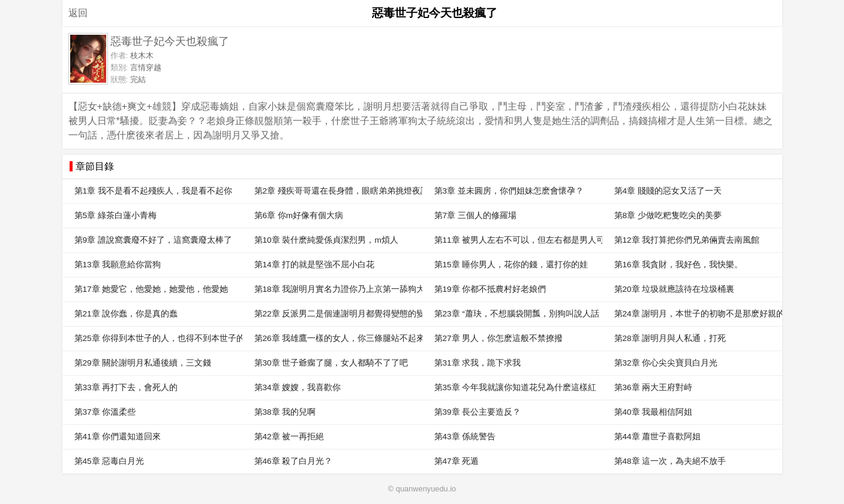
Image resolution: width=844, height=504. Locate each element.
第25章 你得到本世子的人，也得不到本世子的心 (158, 338)
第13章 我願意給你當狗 (118, 265)
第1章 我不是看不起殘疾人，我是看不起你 (153, 191)
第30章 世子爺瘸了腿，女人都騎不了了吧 (331, 363)
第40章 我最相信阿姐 (654, 412)
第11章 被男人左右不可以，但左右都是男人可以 (518, 240)
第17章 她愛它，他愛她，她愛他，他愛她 (151, 289)
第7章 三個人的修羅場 (475, 215)
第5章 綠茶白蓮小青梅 (115, 215)
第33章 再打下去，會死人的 (126, 387)
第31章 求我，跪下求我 (478, 363)
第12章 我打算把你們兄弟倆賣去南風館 (687, 240)
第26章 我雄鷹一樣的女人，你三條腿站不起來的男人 (338, 338)
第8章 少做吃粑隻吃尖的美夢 (668, 215)
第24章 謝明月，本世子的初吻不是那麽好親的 (698, 314)
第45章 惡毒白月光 (109, 461)
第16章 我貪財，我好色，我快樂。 (679, 265)
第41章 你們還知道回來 (118, 437)
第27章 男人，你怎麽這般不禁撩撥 (499, 338)
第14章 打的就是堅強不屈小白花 (315, 265)
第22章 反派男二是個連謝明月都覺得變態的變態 (338, 314)
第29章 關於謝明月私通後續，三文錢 (143, 363)
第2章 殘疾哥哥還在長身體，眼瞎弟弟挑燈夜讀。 (338, 191)
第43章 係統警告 (465, 437)
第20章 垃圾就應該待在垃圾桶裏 (675, 289)
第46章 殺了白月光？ (294, 461)
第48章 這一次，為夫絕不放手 (670, 461)
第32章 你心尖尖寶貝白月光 (666, 363)
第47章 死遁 (457, 461)
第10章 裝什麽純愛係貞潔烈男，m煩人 (326, 240)
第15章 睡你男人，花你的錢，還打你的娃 (511, 265)
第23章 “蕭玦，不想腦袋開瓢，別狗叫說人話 (517, 314)
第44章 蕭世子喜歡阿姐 (658, 437)
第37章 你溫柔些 (105, 412)
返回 (78, 13)
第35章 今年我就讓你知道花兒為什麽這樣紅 (516, 387)
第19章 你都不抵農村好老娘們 (490, 289)
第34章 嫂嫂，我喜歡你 (298, 387)
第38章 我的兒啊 (285, 412)
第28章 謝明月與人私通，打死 (670, 338)
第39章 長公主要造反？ (478, 412)
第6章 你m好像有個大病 (299, 215)
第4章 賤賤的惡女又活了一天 (668, 191)
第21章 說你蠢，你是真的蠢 (126, 314)
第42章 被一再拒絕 (289, 437)
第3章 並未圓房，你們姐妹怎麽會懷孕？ (509, 191)
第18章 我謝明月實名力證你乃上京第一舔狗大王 (338, 289)
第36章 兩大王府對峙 (654, 387)
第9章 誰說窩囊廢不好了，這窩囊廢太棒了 (153, 240)
